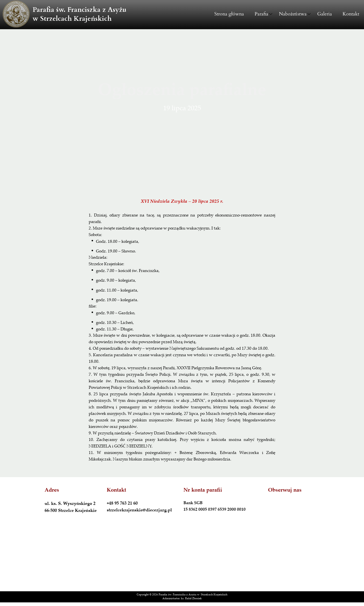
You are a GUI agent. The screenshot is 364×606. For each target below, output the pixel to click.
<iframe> (182, 559)
